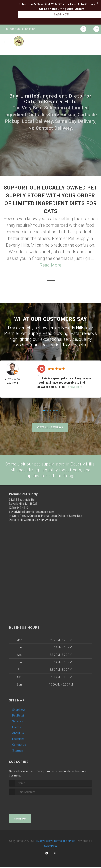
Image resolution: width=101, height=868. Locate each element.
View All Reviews (50, 427)
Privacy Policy (43, 842)
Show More (75, 387)
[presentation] (30, 804)
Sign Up (20, 820)
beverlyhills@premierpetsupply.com (31, 513)
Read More (50, 265)
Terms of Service (64, 842)
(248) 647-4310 (19, 509)
